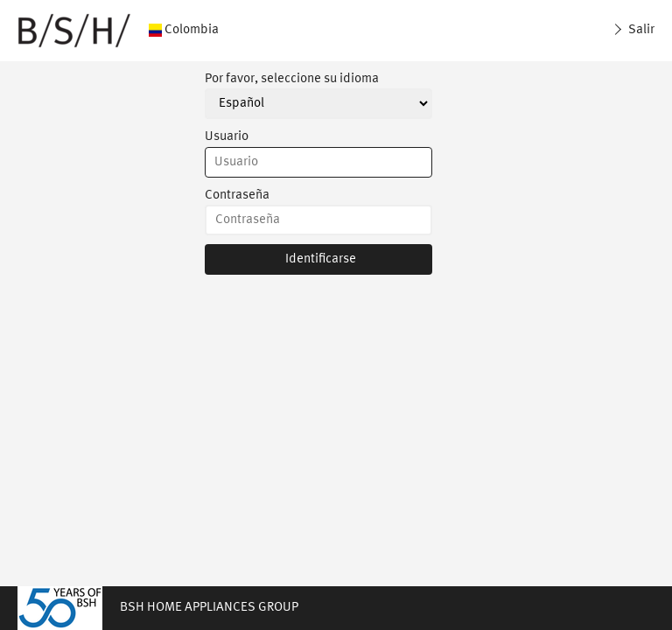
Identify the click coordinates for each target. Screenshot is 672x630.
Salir (640, 30)
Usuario (227, 137)
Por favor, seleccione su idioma (292, 79)
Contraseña (237, 196)
